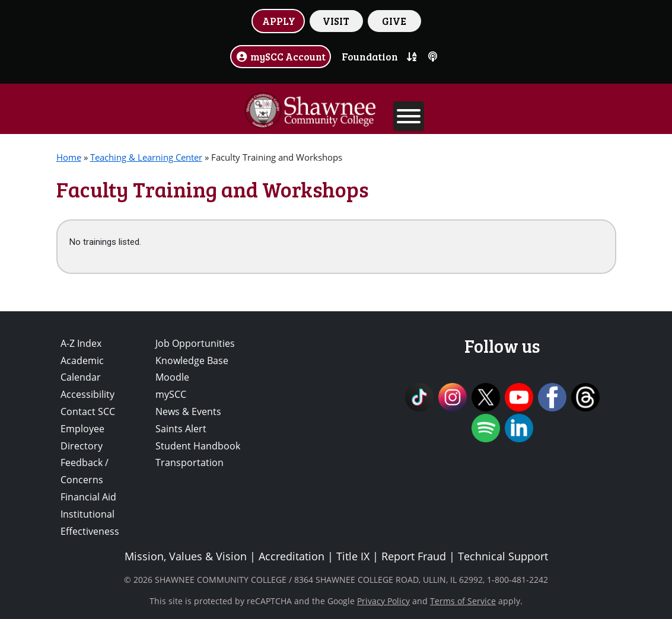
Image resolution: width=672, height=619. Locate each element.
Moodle (172, 377)
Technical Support (503, 556)
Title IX (353, 556)
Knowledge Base (192, 360)
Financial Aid (88, 497)
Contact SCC (88, 411)
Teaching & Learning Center (146, 157)
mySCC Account (281, 56)
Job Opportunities (195, 343)
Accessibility (87, 394)
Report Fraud (414, 556)
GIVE (394, 21)
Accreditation (292, 556)
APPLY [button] (279, 21)
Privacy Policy (383, 601)
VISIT (336, 21)
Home (69, 157)
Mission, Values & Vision (186, 556)
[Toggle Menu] (409, 116)
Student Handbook (198, 446)
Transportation (190, 462)
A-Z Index (81, 343)
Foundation (370, 56)
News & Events (188, 411)
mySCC (171, 394)
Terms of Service (463, 601)
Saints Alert (181, 429)
